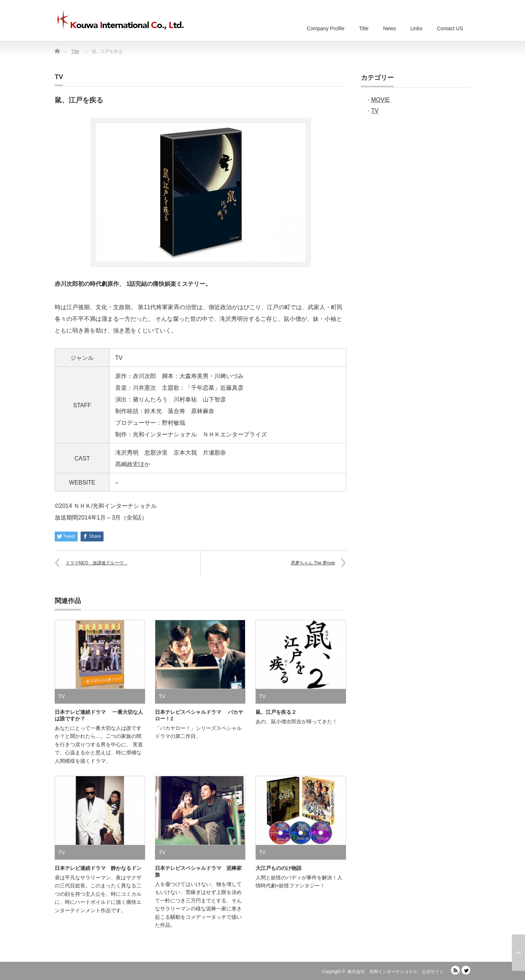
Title (364, 28)
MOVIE (381, 100)
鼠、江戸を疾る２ (276, 712)
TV (59, 77)
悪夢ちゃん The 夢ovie (313, 563)
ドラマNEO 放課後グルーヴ (97, 563)
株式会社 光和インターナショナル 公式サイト (396, 972)
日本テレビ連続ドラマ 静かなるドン (98, 868)
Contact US (450, 28)
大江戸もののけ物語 (279, 868)
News (390, 28)
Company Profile (326, 28)
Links (417, 28)
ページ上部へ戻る (518, 953)
